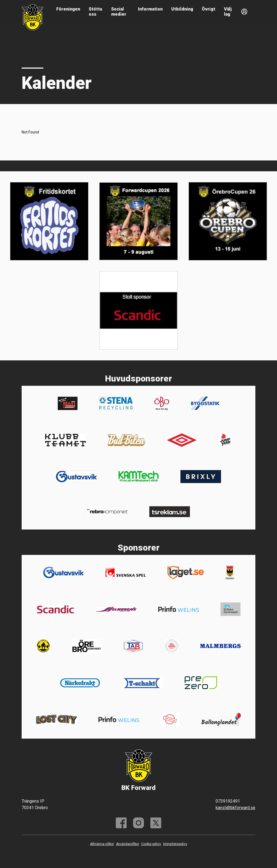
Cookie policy (151, 844)
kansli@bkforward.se (235, 808)
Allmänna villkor (102, 844)
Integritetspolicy (175, 844)
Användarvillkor (128, 844)
